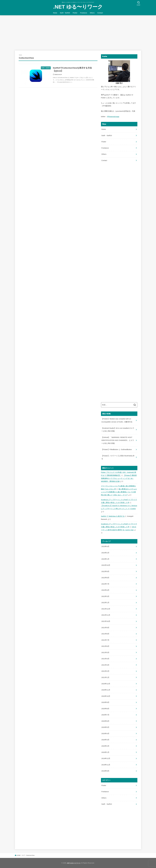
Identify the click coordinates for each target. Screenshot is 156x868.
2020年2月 (105, 746)
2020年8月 (105, 709)
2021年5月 (105, 653)
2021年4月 (105, 659)
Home (55, 13)
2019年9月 (105, 771)
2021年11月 (106, 615)
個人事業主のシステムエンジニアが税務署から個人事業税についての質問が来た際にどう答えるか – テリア (119, 492)
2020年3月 (105, 740)
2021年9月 (105, 628)
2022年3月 (105, 596)
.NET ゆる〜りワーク (78, 7)
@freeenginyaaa (113, 117)
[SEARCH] (138, 3)
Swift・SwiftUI (65, 13)
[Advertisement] (78, 32)
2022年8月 (105, 578)
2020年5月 (105, 727)
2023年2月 (105, 553)
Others (92, 13)
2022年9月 (105, 571)
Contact (100, 13)
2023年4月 (105, 546)
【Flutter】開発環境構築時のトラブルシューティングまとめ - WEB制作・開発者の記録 (119, 478)
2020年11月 (106, 690)
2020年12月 (106, 684)
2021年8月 (105, 634)
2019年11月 (106, 765)
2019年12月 (106, 758)
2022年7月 (105, 584)
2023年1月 (105, 559)
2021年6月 (105, 646)
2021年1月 (105, 677)
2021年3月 (105, 665)
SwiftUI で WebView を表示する (113, 516)
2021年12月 (106, 609)
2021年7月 (105, 640)
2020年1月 (105, 752)
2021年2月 (105, 671)
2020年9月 (105, 702)
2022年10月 (106, 565)
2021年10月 (106, 621)
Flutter (75, 13)
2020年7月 (105, 715)
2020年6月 (105, 721)
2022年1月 (105, 603)
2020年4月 (105, 734)
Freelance (84, 13)
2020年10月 (106, 696)
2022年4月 (105, 590)
